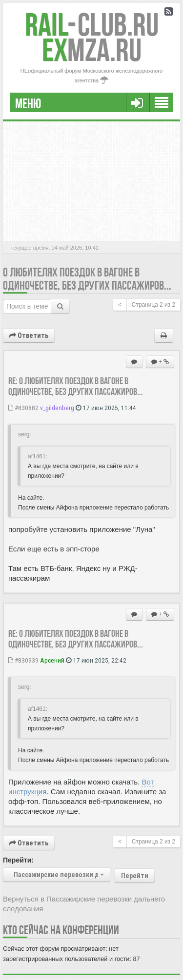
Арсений (52, 660)
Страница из (153, 305)
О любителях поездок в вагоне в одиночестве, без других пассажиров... (87, 279)
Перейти (135, 876)
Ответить (29, 335)
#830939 (23, 660)
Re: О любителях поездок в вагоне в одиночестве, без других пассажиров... (76, 386)
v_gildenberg (57, 408)
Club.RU (92, 25)
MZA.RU (92, 50)
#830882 (23, 408)
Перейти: (18, 860)
